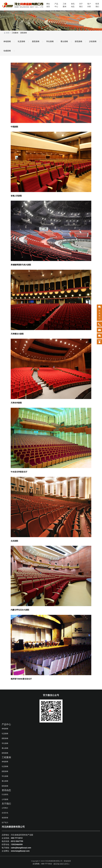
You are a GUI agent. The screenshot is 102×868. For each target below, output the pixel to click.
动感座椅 (7, 51)
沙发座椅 (93, 41)
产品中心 (56, 5)
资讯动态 (73, 5)
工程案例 (64, 5)
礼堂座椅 (21, 41)
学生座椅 (50, 41)
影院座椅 (79, 41)
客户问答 (89, 5)
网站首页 (48, 5)
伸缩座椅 (7, 41)
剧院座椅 (36, 41)
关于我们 (81, 5)
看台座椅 (64, 41)
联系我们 (97, 5)
